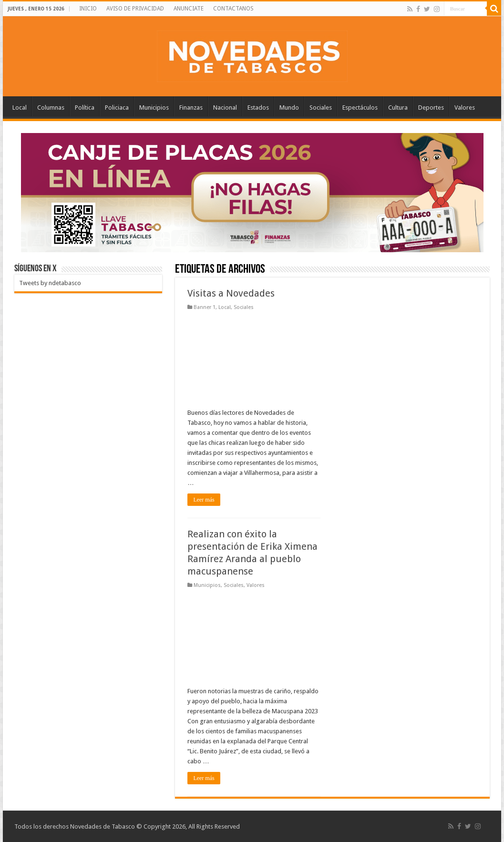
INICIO (88, 9)
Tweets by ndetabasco (50, 283)
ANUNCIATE (189, 9)
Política (85, 108)
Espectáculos (360, 108)
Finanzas (191, 108)
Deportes (431, 108)
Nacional (225, 108)
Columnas (51, 108)
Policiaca (117, 108)
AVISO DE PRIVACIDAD (135, 9)
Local (20, 108)
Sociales (321, 108)
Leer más (204, 500)
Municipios (154, 108)
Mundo (289, 108)
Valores (465, 108)
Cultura (398, 108)
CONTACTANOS (233, 9)
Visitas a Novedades (231, 293)
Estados (258, 108)
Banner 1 (205, 307)
